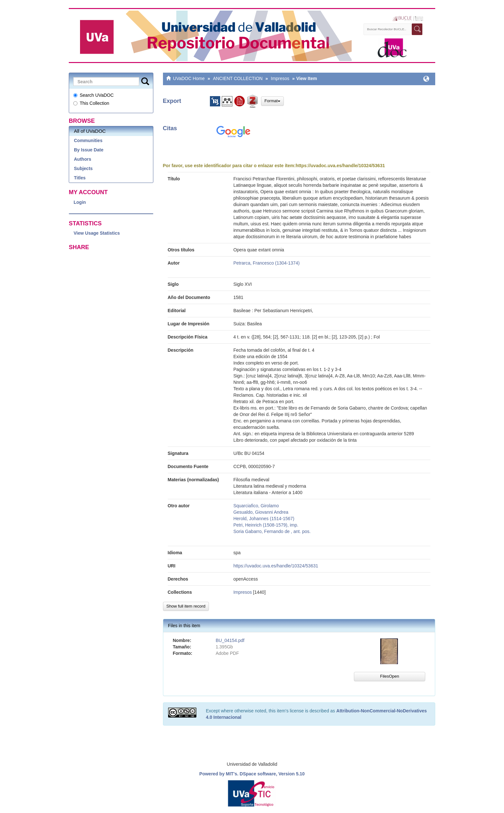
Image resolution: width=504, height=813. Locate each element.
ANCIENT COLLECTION (238, 78)
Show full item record (186, 606)
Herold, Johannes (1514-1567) (264, 519)
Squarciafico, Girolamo (256, 506)
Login (80, 202)
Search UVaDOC (94, 95)
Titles (80, 178)
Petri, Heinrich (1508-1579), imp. (266, 525)
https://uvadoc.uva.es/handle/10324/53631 (340, 166)
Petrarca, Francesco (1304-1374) (266, 263)
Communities (88, 140)
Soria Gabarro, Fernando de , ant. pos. (272, 531)
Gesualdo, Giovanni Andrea (261, 512)
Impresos (280, 78)
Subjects (83, 168)
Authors (83, 159)
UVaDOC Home (189, 78)
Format (272, 101)
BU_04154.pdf (230, 640)
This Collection (91, 103)
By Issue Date (89, 150)
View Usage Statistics (97, 233)
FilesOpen (389, 676)
